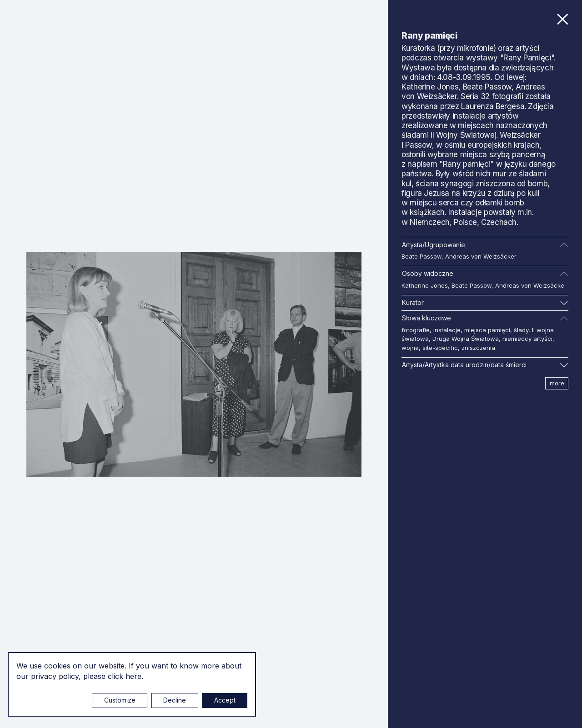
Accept (225, 700)
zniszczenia (478, 348)
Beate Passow (421, 256)
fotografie (416, 330)
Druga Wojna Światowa (466, 339)
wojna (410, 348)
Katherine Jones (425, 285)
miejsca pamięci (487, 330)
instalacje (447, 330)
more (557, 383)
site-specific (440, 348)
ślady (521, 330)
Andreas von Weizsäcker (481, 256)
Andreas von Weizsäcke (530, 285)
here (133, 676)
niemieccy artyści (527, 339)
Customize (120, 700)
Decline (175, 700)
